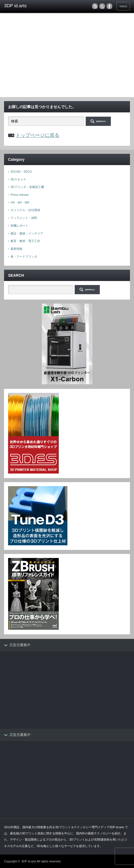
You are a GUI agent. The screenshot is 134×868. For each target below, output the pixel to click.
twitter (102, 6)
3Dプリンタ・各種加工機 (27, 187)
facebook (109, 6)
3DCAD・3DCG (21, 172)
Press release (20, 195)
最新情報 (16, 249)
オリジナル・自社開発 (25, 210)
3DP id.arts (29, 861)
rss (95, 6)
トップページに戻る (37, 135)
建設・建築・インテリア (27, 233)
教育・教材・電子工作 (25, 241)
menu (123, 6)
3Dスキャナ (18, 179)
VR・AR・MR (20, 202)
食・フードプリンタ (24, 257)
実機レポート (19, 226)
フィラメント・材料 (24, 218)
